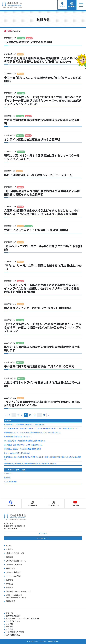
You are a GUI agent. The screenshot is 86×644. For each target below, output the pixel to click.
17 (44, 415)
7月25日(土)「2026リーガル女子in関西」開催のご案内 (23, 449)
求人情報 (9, 629)
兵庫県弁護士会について (16, 561)
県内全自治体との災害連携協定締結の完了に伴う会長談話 (24, 424)
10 (30, 415)
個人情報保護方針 (13, 616)
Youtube (75, 504)
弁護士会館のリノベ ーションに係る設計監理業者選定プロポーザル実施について (32, 433)
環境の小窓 (11, 601)
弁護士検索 (11, 568)
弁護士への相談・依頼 (15, 553)
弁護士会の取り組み (14, 565)
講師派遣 (10, 557)
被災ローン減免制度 (44, 596)
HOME (9, 545)
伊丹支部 (10, 584)
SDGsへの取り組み (14, 572)
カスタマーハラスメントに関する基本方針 (23, 618)
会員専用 (9, 627)
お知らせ (10, 549)
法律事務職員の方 (13, 635)
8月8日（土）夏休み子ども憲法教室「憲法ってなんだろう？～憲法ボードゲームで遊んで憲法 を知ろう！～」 (41, 429)
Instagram (32, 504)
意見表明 (7, 478)
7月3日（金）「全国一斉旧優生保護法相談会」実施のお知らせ (25, 441)
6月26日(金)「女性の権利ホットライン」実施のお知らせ (23, 445)
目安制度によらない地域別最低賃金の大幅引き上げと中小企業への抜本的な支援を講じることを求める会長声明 (42, 458)
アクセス (43, 534)
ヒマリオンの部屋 (13, 576)
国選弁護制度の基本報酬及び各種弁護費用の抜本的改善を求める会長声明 (30, 463)
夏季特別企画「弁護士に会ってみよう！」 (18, 437)
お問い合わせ (43, 538)
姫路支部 (10, 588)
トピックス (8, 474)
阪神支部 (10, 580)
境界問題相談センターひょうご (19, 591)
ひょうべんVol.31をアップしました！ (17, 453)
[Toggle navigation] (81, 5)
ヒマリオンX (54, 504)
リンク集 (9, 624)
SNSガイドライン (13, 621)
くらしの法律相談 (10, 482)
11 (35, 415)
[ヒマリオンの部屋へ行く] (81, 61)
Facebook (11, 504)
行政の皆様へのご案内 (15, 632)
